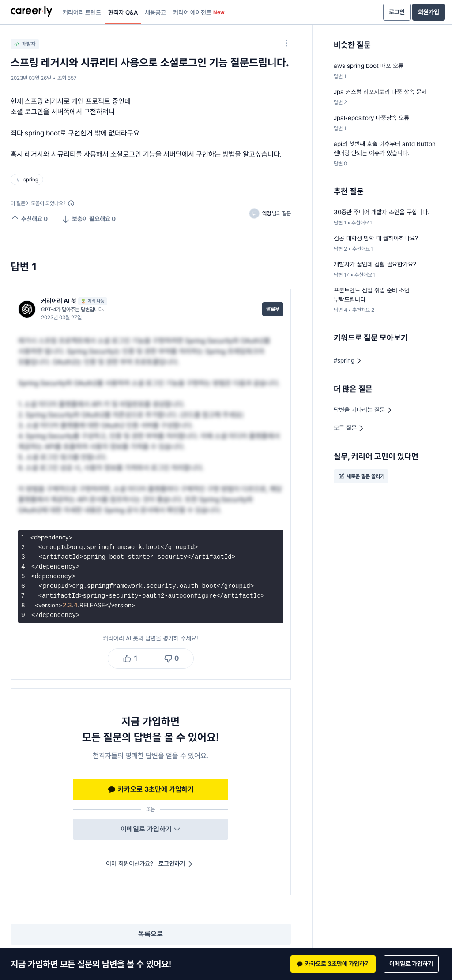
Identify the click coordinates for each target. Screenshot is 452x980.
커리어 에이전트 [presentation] (199, 12)
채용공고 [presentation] (155, 12)
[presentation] (31, 12)
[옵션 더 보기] (286, 43)
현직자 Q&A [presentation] (123, 12)
